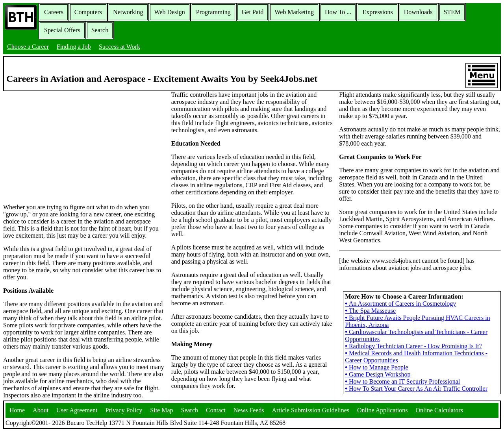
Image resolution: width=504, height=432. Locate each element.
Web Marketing (294, 12)
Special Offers (62, 30)
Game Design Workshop (378, 374)
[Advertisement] (84, 147)
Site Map (161, 410)
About (41, 410)
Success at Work (120, 47)
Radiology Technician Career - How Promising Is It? (413, 346)
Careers (54, 12)
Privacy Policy (124, 410)
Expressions (377, 12)
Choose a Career (28, 47)
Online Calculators (439, 410)
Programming (213, 12)
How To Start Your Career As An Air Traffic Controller (416, 389)
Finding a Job (74, 47)
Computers (88, 12)
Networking (128, 12)
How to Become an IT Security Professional (402, 381)
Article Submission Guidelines (311, 410)
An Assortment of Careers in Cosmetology (400, 304)
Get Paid (253, 12)
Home (17, 410)
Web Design (170, 12)
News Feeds (249, 410)
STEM (452, 12)
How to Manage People (376, 367)
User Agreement (77, 410)
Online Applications (382, 410)
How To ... (338, 12)
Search (100, 30)
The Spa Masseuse (370, 311)
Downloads (418, 12)
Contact (216, 410)
